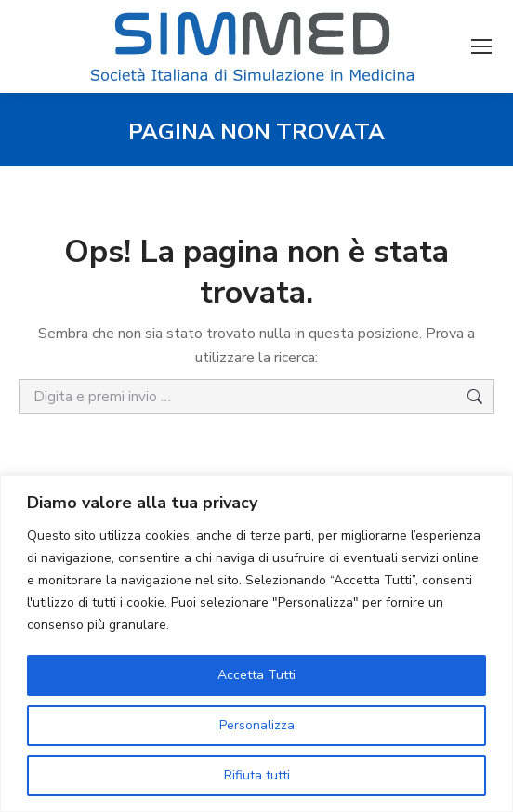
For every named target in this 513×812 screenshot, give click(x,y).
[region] (256, 643)
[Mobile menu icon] (481, 46)
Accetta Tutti (256, 675)
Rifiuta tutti (257, 775)
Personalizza (257, 725)
